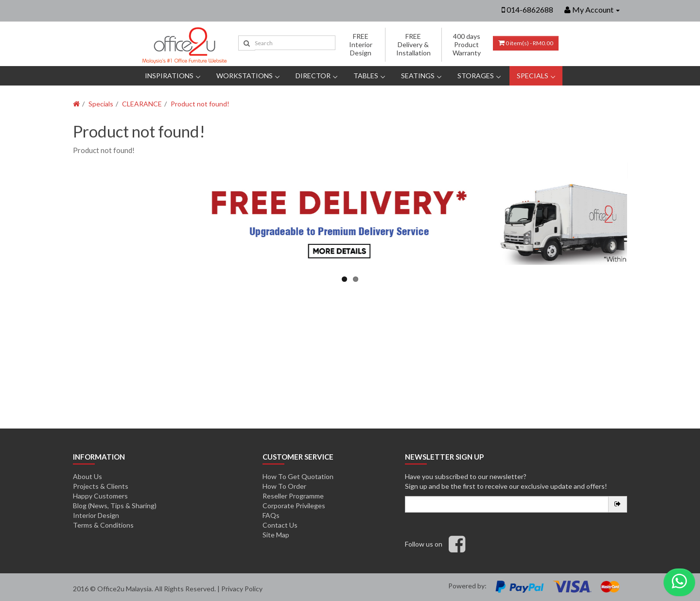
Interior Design (96, 515)
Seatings (418, 76)
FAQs (271, 515)
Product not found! (200, 104)
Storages (476, 76)
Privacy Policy (242, 589)
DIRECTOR (313, 76)
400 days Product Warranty (467, 44)
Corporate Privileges (294, 506)
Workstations (245, 76)
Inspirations (169, 76)
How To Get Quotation (298, 476)
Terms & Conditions (103, 525)
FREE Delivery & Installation (413, 44)
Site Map (276, 535)
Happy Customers (100, 496)
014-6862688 (530, 9)
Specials (533, 76)
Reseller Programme (293, 496)
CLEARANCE (142, 104)
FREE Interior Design (361, 44)
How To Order (284, 486)
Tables (366, 76)
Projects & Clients (101, 486)
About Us (87, 476)
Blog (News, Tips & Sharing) (115, 506)
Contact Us (280, 525)
